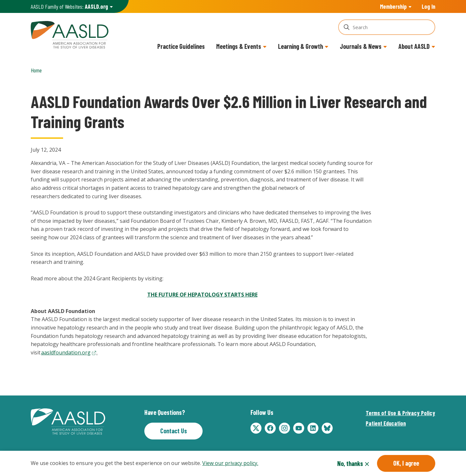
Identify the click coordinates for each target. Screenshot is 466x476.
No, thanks (350, 463)
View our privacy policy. (230, 463)
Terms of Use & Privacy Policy (400, 413)
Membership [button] (393, 6)
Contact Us (174, 431)
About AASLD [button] (414, 46)
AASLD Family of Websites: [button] (69, 7)
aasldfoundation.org (66, 352)
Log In (428, 6)
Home (36, 70)
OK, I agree (406, 463)
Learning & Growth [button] (300, 46)
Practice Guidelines (181, 46)
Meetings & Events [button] (239, 46)
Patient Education (386, 423)
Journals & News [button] (361, 46)
